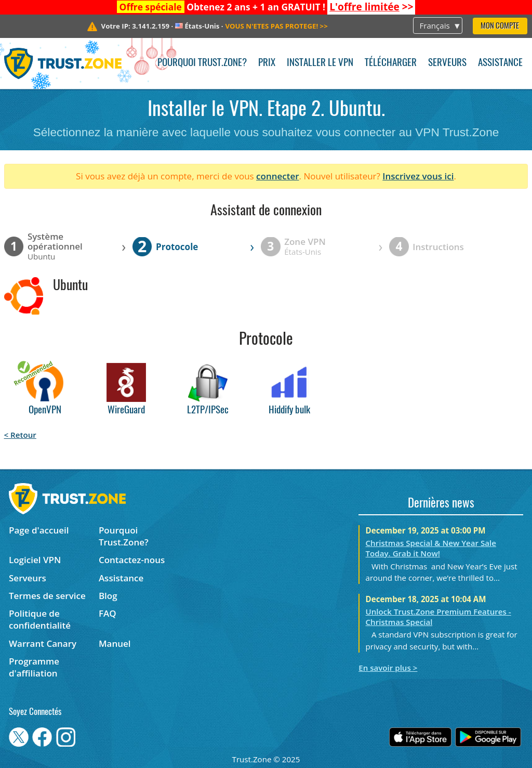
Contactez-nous (132, 560)
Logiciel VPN (35, 560)
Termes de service (47, 596)
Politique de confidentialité (40, 619)
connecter (278, 176)
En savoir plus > (388, 668)
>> (371, 7)
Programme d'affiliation (34, 667)
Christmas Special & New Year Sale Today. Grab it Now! (431, 548)
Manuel (115, 643)
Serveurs (447, 63)
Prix (267, 63)
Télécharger (391, 63)
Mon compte (500, 26)
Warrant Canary (43, 643)
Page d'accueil (39, 530)
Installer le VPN (320, 63)
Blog (108, 596)
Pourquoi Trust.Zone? (202, 63)
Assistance (500, 63)
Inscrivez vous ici (418, 176)
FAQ (108, 613)
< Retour (20, 435)
